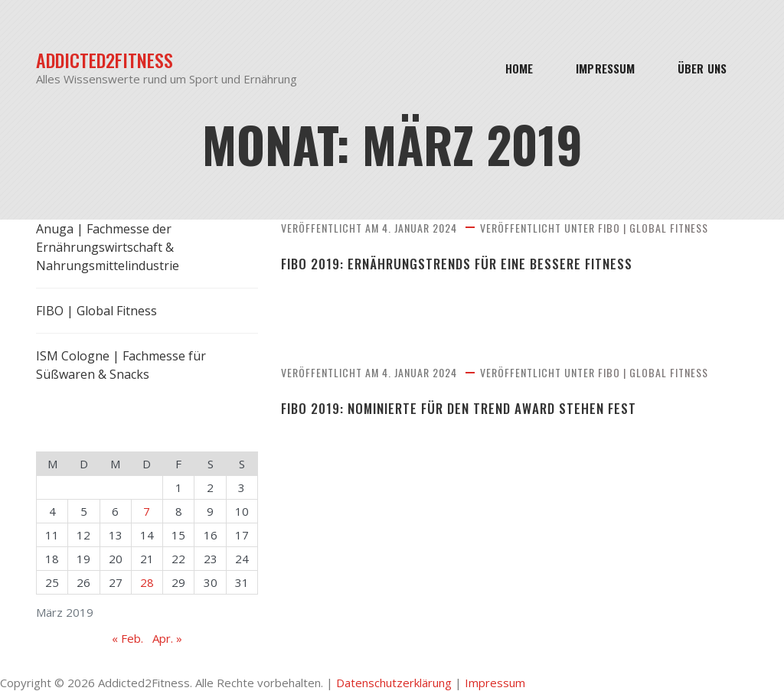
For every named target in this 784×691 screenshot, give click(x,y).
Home (519, 68)
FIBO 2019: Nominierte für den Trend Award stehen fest (459, 409)
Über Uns (702, 68)
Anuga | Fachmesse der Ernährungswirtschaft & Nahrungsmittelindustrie (108, 247)
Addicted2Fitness (105, 60)
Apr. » (167, 638)
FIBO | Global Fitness (653, 228)
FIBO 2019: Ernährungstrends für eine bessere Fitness (457, 264)
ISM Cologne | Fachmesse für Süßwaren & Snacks (121, 365)
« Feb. (127, 638)
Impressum (605, 68)
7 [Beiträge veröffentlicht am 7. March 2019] (147, 511)
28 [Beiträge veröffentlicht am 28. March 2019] (147, 582)
